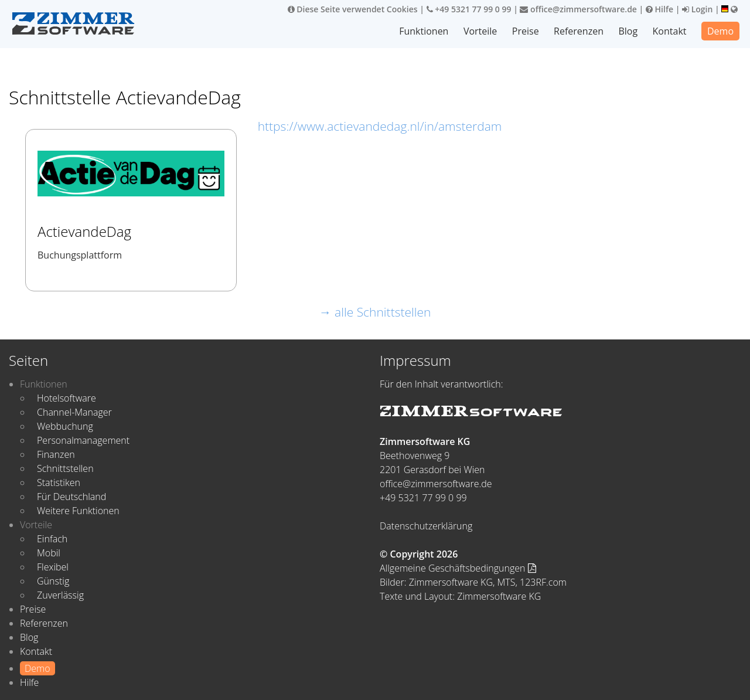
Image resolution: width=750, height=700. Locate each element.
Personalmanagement (83, 440)
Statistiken (59, 482)
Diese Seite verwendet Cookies (353, 9)
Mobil (49, 553)
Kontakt (670, 31)
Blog (628, 31)
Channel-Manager (74, 412)
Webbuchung (65, 426)
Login (697, 9)
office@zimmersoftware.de (578, 9)
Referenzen (579, 31)
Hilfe (659, 9)
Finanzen (56, 454)
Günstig (53, 581)
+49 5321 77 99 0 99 (469, 9)
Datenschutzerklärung (426, 526)
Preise (526, 31)
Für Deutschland (71, 497)
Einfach (52, 539)
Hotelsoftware (67, 398)
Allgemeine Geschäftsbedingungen (458, 568)
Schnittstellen (65, 468)
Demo (720, 31)
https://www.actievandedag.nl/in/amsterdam (380, 126)
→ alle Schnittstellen (375, 312)
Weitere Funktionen (78, 511)
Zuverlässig (60, 595)
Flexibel (53, 567)
